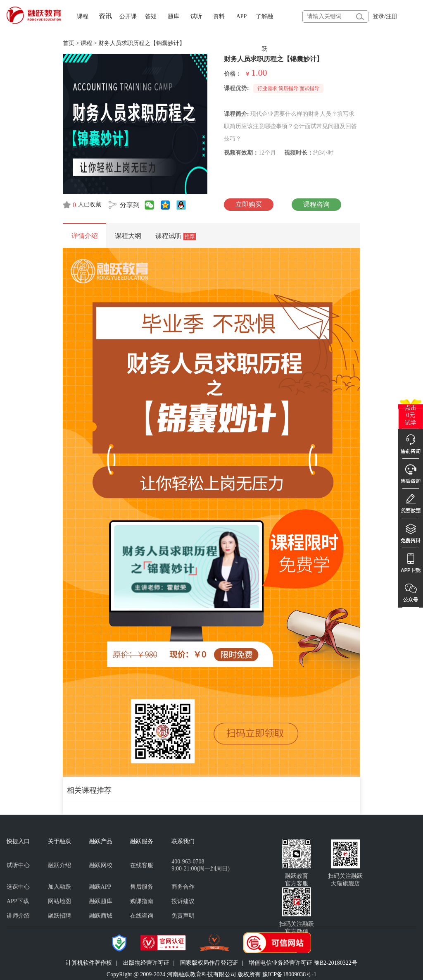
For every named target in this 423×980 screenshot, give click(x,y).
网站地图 (59, 901)
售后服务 (142, 887)
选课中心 (18, 887)
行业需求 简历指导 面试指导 (288, 88)
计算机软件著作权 (89, 963)
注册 (392, 16)
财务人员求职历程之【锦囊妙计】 (142, 43)
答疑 (151, 16)
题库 (173, 16)
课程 (83, 16)
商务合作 (183, 887)
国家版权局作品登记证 (209, 963)
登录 (378, 16)
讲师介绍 (18, 916)
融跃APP (100, 887)
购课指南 (142, 901)
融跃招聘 (59, 916)
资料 (219, 16)
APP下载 (18, 901)
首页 (69, 43)
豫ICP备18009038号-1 (289, 974)
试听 (196, 16)
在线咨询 (142, 916)
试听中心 (18, 865)
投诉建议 (183, 901)
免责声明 (183, 916)
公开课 (128, 16)
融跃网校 (101, 865)
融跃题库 (101, 901)
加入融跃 (59, 887)
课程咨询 (316, 204)
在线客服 (142, 865)
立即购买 (249, 204)
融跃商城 (101, 916)
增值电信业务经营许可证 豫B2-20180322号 (303, 963)
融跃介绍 (59, 865)
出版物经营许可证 (146, 963)
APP (242, 16)
